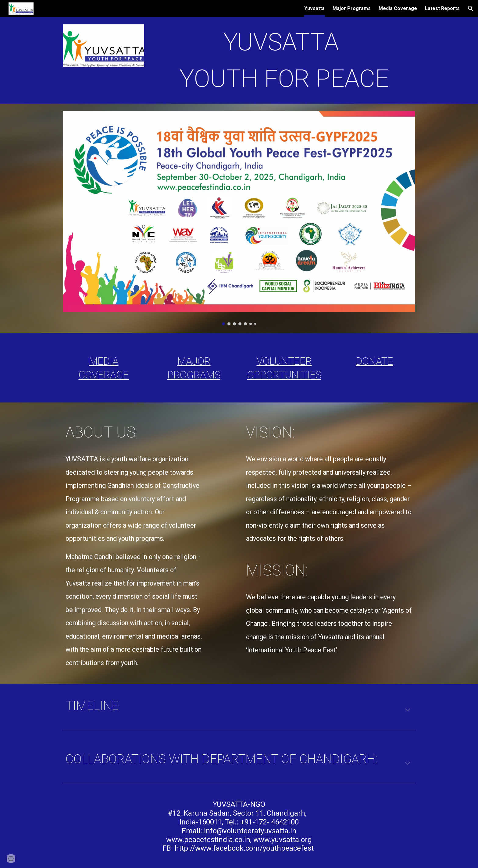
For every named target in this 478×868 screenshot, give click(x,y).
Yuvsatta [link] (314, 8)
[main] (284, 60)
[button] (471, 9)
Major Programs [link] (352, 8)
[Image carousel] (239, 218)
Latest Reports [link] (442, 8)
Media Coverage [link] (398, 8)
